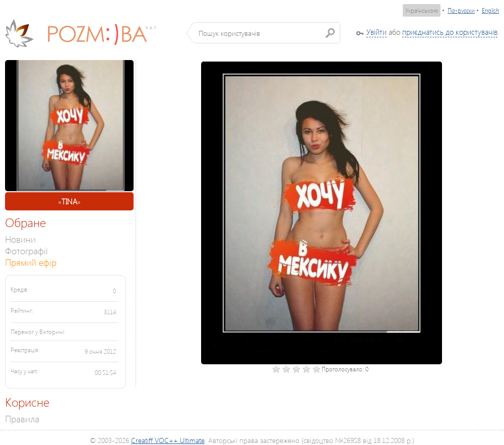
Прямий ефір (31, 262)
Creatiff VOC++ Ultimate (168, 440)
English (490, 10)
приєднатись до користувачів (450, 32)
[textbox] (267, 33)
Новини (20, 239)
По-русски (461, 10)
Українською (422, 10)
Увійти (376, 32)
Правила (22, 419)
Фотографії (26, 251)
